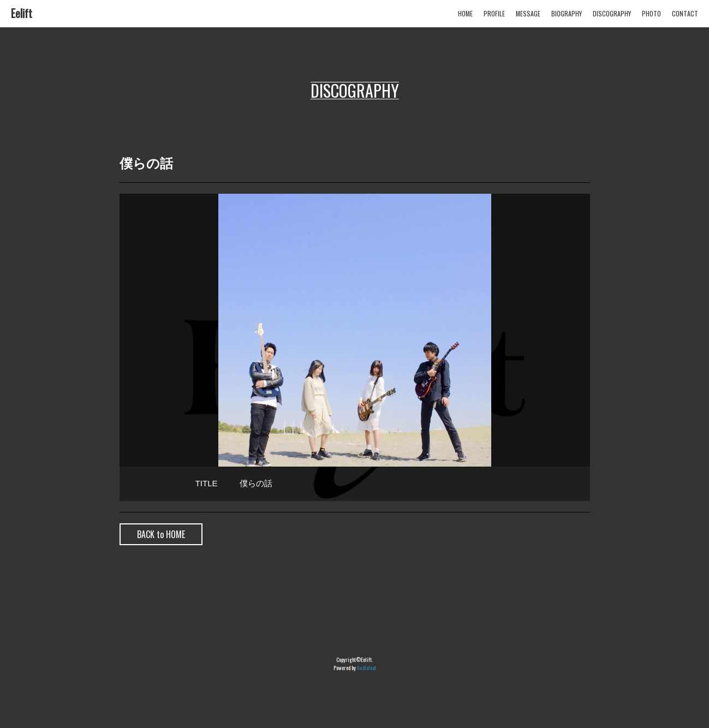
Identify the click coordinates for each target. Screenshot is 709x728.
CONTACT (685, 13)
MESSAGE (528, 13)
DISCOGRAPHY (612, 13)
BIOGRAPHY (567, 13)
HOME (465, 13)
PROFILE (494, 13)
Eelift (22, 13)
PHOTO (651, 13)
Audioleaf (367, 668)
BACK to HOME (161, 534)
